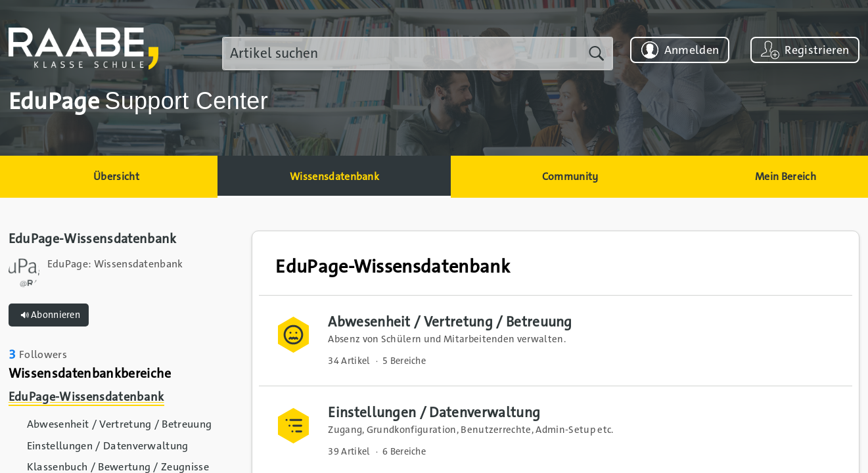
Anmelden (692, 50)
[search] (418, 54)
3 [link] (12, 354)
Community (570, 176)
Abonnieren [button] (49, 315)
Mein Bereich (786, 176)
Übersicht (116, 176)
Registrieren (817, 50)
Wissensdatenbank (334, 176)
